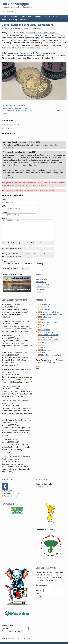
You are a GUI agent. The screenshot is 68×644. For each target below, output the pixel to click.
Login (55, 16)
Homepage (6, 212)
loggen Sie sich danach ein (13, 185)
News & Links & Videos (50, 340)
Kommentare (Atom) (11, 496)
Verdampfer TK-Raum (21, 108)
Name (4, 200)
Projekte (44, 345)
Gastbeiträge (46, 317)
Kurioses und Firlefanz (9, 106)
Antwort (13, 148)
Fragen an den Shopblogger (52, 315)
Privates (44, 342)
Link (8, 148)
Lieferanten (45, 330)
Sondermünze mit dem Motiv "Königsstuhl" (28, 25)
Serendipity (13, 639)
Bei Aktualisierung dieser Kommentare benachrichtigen (24, 264)
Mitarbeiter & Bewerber (50, 335)
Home (4, 16)
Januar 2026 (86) (42, 287)
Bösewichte (45, 304)
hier (63, 183)
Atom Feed (8, 491)
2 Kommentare (21, 106)
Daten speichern (10, 631)
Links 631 (60, 111)
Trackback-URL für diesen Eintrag (12, 125)
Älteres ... (39, 292)
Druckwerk (45, 307)
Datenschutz (26, 16)
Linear (19, 138)
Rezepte (44, 347)
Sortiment (45, 353)
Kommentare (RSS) (11, 493)
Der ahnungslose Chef (15, 304)
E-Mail (4, 206)
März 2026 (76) (41, 282)
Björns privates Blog (9, 20)
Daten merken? (9, 261)
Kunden (44, 320)
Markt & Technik (47, 332)
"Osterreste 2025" (42, 487)
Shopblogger (46, 350)
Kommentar (6, 218)
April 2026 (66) (41, 279)
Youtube (38, 16)
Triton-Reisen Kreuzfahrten (51, 363)
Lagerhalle (45, 325)
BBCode (5, 248)
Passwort (40, 591)
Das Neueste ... (41, 289)
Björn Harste (16, 28)
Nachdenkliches (47, 337)
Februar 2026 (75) (42, 284)
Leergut (44, 327)
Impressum (14, 16)
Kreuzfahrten (25, 20)
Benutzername (42, 585)
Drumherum (46, 309)
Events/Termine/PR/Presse (51, 312)
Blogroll (47, 16)
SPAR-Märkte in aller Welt (51, 355)
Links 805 (14, 440)
